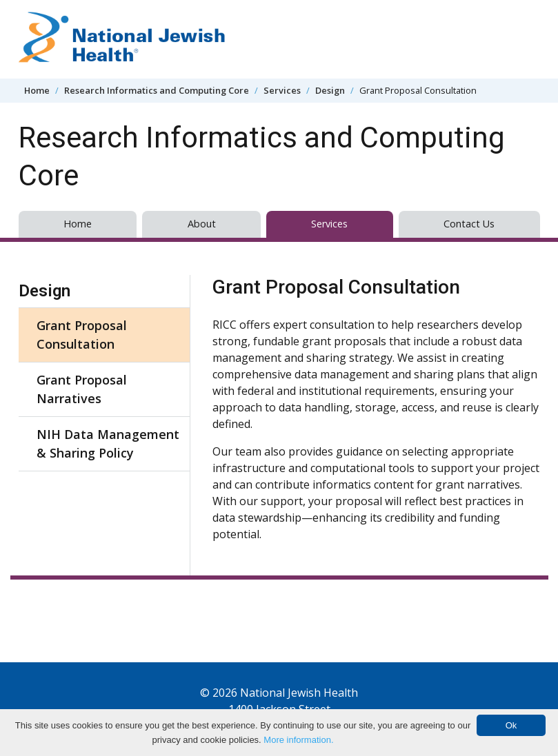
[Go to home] (122, 39)
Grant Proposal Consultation (82, 335)
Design (330, 90)
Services (282, 90)
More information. (298, 740)
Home (37, 90)
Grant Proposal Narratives (82, 389)
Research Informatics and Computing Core (157, 90)
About (202, 224)
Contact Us (469, 224)
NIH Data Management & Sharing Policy (108, 443)
